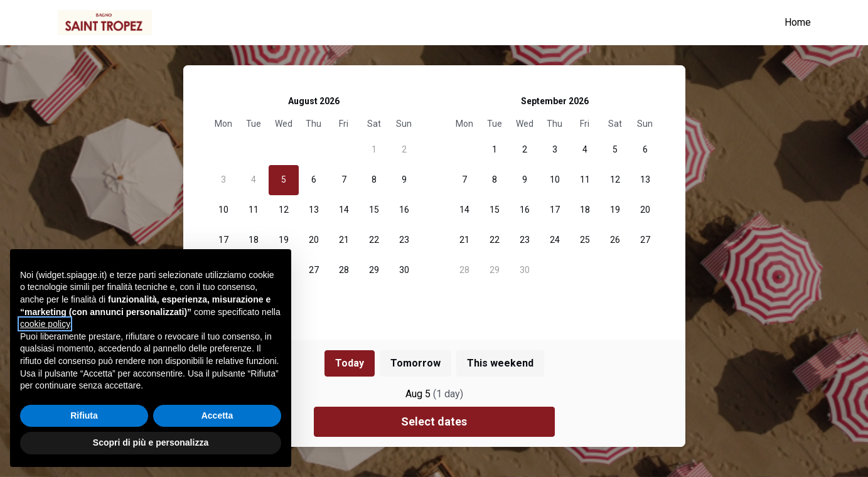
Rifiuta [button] (84, 415)
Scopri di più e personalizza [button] (151, 442)
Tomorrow (415, 363)
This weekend (500, 363)
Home (798, 22)
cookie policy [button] (45, 324)
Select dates (434, 421)
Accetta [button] (217, 415)
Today (350, 363)
